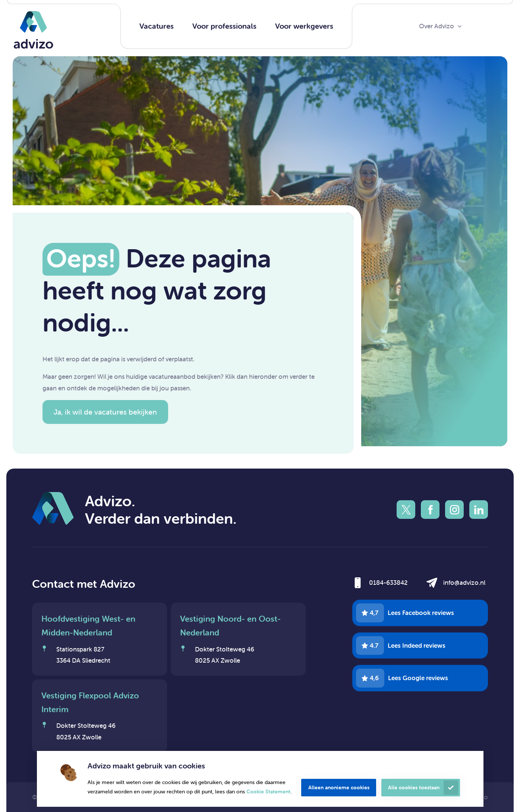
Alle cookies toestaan (414, 787)
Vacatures (157, 26)
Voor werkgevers (304, 26)
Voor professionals (224, 26)
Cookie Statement (268, 792)
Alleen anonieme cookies (339, 787)
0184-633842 (388, 583)
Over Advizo (437, 26)
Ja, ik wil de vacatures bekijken (105, 412)
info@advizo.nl (464, 583)
